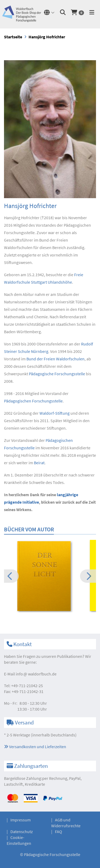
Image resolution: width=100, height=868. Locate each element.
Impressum (21, 820)
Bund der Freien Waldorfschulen (55, 359)
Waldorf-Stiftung (55, 413)
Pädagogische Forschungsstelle (57, 374)
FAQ (59, 832)
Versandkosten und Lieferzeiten (35, 747)
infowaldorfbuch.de (36, 674)
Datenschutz (22, 832)
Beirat (39, 463)
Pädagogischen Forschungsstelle (33, 401)
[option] (50, 577)
